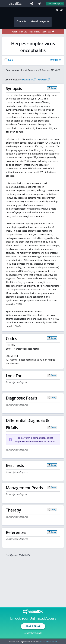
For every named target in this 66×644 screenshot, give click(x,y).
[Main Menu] (3, 3)
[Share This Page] (62, 10)
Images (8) (56, 60)
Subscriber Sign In (33, 633)
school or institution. (49, 642)
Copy (54, 88)
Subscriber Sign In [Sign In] (55, 4)
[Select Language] (33, 3)
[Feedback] (40, 3)
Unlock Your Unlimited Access (33, 618)
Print (9, 60)
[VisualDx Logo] (15, 3)
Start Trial (33, 626)
